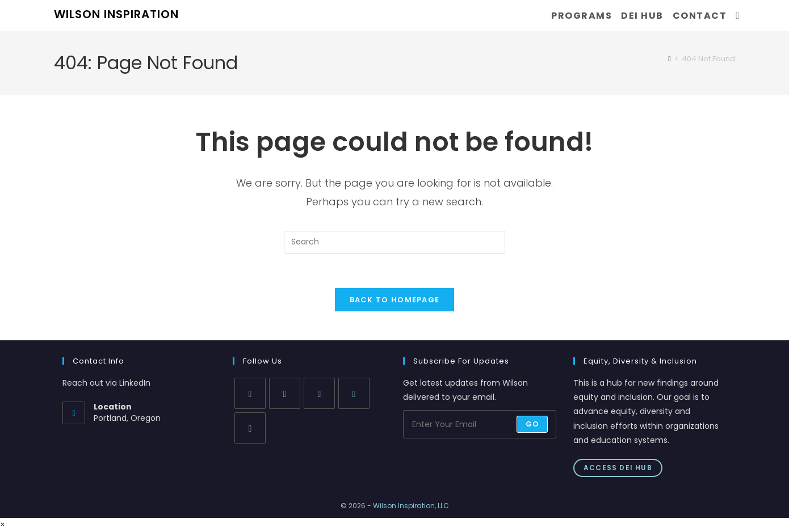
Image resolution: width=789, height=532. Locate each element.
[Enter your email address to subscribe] (480, 424)
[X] (250, 393)
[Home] (670, 59)
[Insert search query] (394, 242)
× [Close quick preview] (3, 525)
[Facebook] (285, 393)
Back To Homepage (395, 300)
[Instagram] (319, 393)
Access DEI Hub (618, 468)
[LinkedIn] (354, 393)
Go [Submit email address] (532, 424)
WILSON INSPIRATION (116, 14)
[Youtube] (250, 428)
